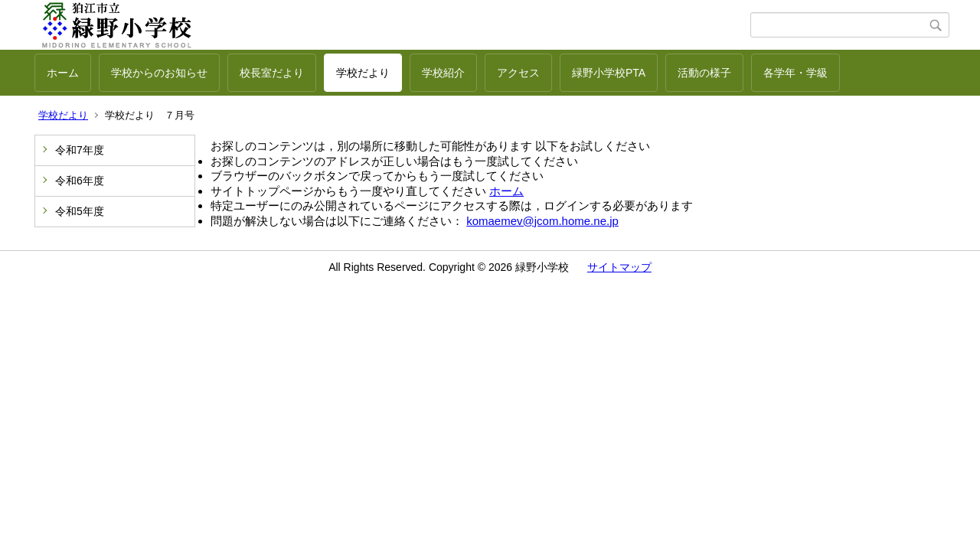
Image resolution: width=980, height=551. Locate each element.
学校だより (363, 73)
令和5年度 (80, 211)
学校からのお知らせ (159, 73)
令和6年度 (80, 181)
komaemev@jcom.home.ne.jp (542, 221)
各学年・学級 (795, 73)
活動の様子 (704, 73)
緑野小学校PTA (609, 73)
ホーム (63, 73)
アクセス (518, 73)
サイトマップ (619, 267)
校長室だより (272, 73)
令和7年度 (80, 150)
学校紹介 (443, 73)
